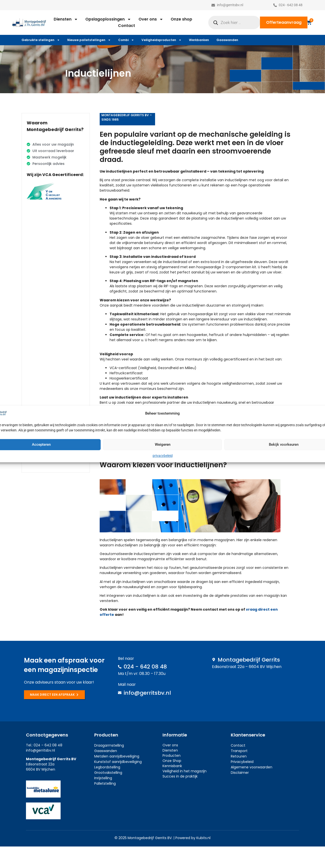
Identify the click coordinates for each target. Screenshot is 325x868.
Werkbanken (199, 40)
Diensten (66, 19)
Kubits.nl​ (203, 838)
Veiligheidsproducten (162, 40)
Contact (127, 26)
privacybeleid (163, 456)
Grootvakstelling (108, 773)
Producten (172, 756)
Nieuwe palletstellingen (89, 40)
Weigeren (163, 445)
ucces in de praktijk (181, 776)
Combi (126, 40)
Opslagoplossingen (108, 19)
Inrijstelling (103, 778)
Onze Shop (172, 761)
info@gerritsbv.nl (40, 750)
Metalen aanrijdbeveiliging (117, 756)
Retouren (239, 756)
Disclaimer (240, 773)
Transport (239, 751)
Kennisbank (172, 766)
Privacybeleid (242, 762)
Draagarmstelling (109, 745)
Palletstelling (105, 783)
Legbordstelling (107, 767)
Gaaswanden (227, 40)
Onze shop (181, 19)
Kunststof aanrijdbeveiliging (118, 762)
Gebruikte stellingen (41, 40)
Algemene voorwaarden (252, 767)
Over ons (151, 19)
